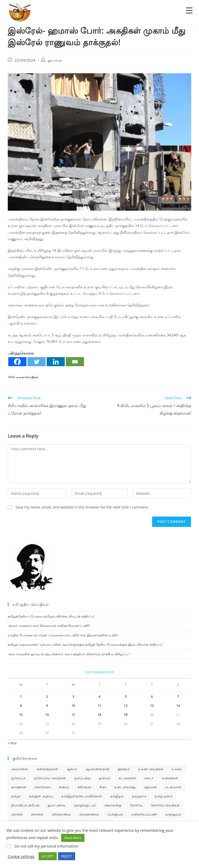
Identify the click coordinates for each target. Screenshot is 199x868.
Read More (73, 838)
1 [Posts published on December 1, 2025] (21, 697)
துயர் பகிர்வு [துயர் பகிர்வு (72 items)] (56, 805)
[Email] (75, 362)
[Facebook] (17, 362)
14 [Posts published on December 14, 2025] (178, 706)
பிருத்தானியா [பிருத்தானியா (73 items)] (89, 814)
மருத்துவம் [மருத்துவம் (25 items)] (173, 814)
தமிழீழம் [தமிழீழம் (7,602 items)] (117, 796)
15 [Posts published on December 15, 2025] (21, 715)
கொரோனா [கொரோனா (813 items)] (43, 787)
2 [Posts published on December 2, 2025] (47, 697)
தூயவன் (55, 60)
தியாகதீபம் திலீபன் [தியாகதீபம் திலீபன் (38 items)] (25, 805)
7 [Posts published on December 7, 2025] (178, 697)
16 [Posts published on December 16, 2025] (47, 715)
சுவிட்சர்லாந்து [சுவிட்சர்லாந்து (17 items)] (125, 787)
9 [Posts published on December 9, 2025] (47, 706)
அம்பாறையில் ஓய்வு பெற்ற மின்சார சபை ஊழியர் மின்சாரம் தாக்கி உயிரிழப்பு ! (69, 654)
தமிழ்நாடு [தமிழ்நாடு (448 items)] (139, 796)
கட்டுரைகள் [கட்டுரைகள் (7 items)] (127, 778)
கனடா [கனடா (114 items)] (149, 778)
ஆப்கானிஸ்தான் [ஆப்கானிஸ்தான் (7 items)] (97, 769)
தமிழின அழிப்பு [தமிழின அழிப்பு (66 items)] (41, 796)
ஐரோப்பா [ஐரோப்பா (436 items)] (19, 778)
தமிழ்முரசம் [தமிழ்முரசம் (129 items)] (164, 796)
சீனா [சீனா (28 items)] (103, 787)
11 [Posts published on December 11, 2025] (99, 706)
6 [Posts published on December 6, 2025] (152, 697)
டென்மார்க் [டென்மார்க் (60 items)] (173, 787)
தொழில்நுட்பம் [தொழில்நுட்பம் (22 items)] (85, 805)
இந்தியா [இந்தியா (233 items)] (124, 769)
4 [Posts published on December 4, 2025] (100, 697)
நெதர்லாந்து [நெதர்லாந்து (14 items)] (113, 805)
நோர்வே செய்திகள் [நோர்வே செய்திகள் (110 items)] (165, 805)
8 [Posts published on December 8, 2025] (21, 706)
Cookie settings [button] (21, 856)
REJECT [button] (66, 856)
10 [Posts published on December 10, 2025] (73, 706)
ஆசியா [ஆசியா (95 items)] (72, 769)
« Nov (12, 743)
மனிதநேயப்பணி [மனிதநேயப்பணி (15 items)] (144, 814)
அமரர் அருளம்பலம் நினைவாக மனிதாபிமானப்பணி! (49, 626)
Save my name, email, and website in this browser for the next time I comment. (82, 507)
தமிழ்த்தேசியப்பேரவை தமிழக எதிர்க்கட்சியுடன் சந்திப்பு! (51, 616)
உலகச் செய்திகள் (27, 377)
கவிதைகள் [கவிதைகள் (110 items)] (170, 778)
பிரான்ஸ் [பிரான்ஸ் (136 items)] (37, 814)
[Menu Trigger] (189, 10)
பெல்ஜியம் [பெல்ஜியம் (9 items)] (115, 814)
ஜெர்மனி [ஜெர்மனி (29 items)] (150, 787)
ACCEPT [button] (48, 856)
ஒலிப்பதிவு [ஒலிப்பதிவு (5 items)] (82, 778)
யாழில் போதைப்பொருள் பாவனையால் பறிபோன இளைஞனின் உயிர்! (63, 635)
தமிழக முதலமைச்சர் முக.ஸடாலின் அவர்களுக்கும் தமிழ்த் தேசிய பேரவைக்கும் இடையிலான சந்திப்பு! (85, 644)
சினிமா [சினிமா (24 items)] (64, 787)
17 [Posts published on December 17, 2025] (73, 715)
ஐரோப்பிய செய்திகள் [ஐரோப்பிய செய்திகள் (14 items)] (50, 778)
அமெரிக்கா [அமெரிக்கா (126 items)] (20, 769)
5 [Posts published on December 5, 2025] (126, 697)
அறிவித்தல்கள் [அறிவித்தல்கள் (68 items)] (47, 769)
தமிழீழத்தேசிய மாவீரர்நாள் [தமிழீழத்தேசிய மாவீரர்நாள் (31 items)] (82, 796)
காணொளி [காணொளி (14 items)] (19, 787)
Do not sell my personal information (46, 846)
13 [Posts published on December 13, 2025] (152, 706)
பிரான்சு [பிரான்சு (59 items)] (17, 814)
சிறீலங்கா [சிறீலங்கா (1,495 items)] (84, 787)
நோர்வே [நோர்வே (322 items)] (136, 805)
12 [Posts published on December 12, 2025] (126, 706)
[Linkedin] (56, 362)
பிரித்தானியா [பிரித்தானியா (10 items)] (61, 814)
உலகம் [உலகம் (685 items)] (177, 769)
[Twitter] (37, 362)
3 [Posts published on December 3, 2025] (73, 697)
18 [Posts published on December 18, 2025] (99, 715)
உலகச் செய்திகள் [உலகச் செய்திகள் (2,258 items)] (151, 769)
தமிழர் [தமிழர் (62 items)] (16, 796)
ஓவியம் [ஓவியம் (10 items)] (105, 778)
